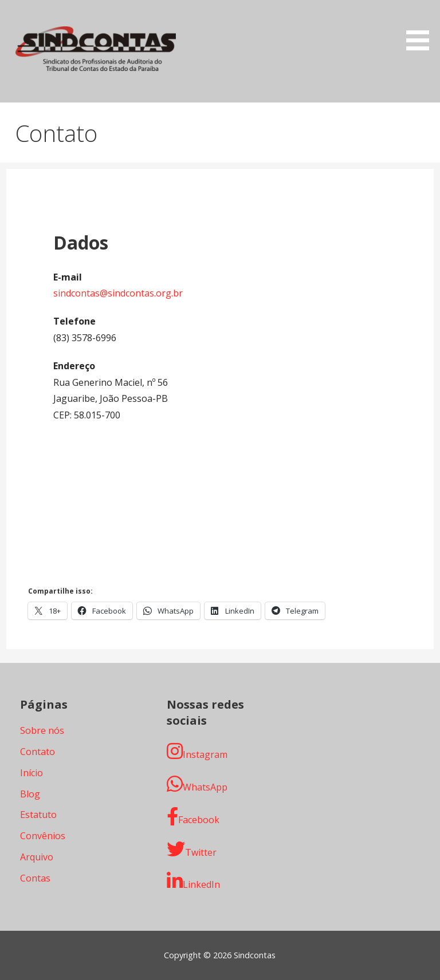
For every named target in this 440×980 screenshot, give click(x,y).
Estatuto (38, 815)
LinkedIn (193, 881)
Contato (38, 752)
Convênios (43, 836)
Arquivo (37, 857)
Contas (35, 878)
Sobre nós (42, 730)
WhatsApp (197, 784)
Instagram (197, 751)
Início (32, 773)
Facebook (193, 817)
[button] (422, 27)
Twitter (192, 849)
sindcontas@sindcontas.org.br (118, 293)
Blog (30, 794)
